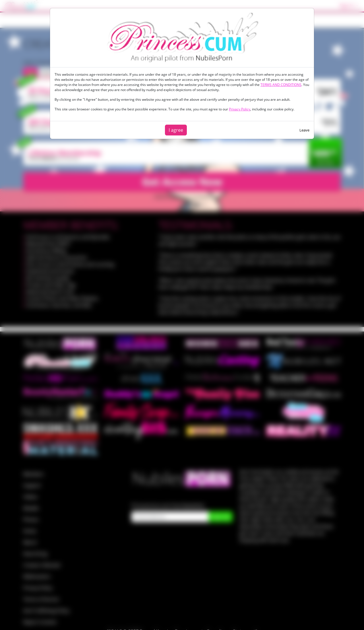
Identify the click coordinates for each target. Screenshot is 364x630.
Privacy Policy (240, 109)
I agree (176, 130)
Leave (304, 130)
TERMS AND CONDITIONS (281, 85)
